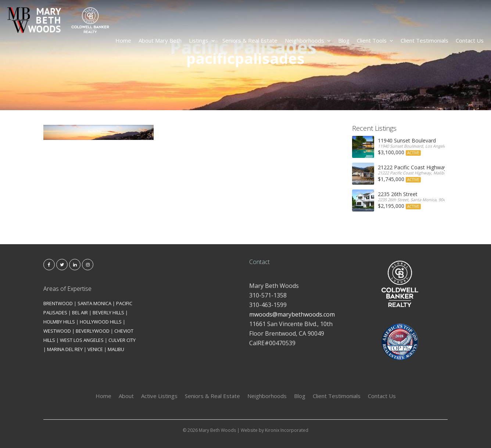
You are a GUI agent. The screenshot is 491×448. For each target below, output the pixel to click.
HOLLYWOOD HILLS (101, 322)
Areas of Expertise (67, 289)
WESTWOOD (57, 331)
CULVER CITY (122, 340)
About (126, 396)
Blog (344, 40)
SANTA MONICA (94, 303)
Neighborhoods (308, 40)
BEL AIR (80, 312)
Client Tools (375, 40)
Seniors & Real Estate (250, 40)
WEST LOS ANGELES (82, 340)
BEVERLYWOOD (93, 331)
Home (123, 40)
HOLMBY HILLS (59, 322)
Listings (202, 40)
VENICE (95, 349)
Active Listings (159, 396)
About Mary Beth (160, 40)
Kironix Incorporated (287, 430)
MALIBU (116, 349)
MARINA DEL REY (65, 349)
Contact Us (470, 40)
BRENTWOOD (58, 303)
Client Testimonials (424, 40)
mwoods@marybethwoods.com (292, 314)
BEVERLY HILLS (108, 312)
